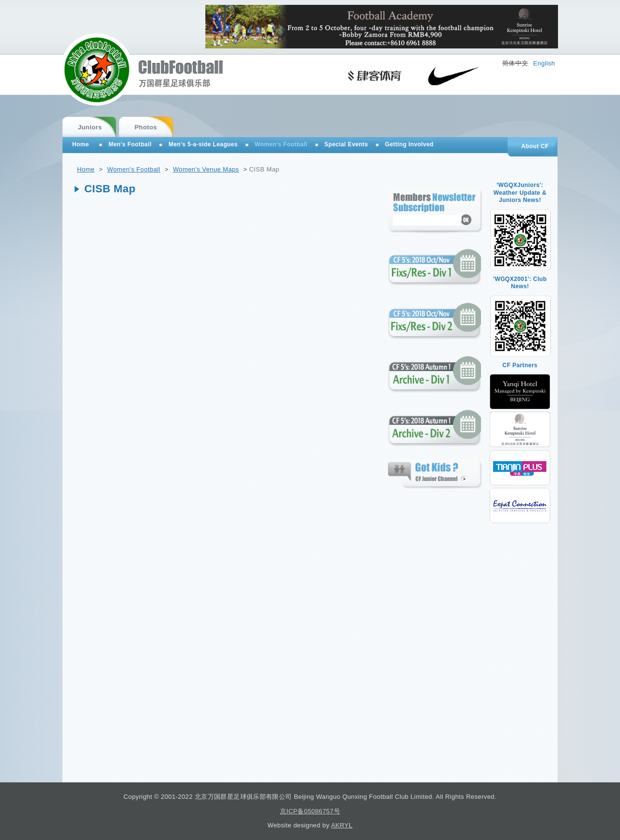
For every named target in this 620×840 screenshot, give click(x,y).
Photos (146, 127)
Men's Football (130, 144)
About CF (535, 146)
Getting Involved (409, 144)
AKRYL (341, 825)
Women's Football (134, 169)
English (544, 63)
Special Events (346, 144)
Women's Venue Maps (206, 169)
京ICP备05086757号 (310, 811)
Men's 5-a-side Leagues (203, 144)
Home (86, 169)
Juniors (90, 127)
